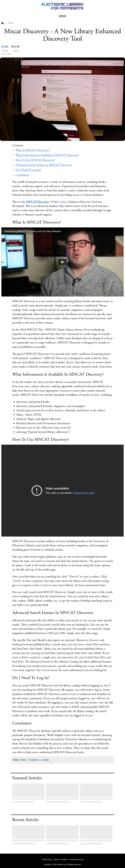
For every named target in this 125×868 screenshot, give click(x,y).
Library (62, 16)
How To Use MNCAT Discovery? (35, 160)
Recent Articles (25, 820)
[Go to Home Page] (2, 23)
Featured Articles (27, 778)
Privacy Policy (47, 860)
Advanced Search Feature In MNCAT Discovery (44, 165)
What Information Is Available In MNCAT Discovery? (47, 155)
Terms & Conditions (61, 860)
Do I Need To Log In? (28, 170)
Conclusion (22, 175)
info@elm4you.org (77, 860)
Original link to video (84, 493)
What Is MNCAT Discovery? (33, 150)
